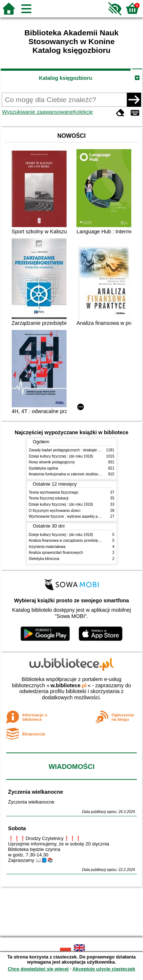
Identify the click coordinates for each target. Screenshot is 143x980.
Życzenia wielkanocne (35, 792)
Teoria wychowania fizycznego (54, 492)
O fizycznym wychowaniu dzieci (55, 511)
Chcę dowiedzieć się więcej (38, 969)
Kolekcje (83, 112)
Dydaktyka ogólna (44, 468)
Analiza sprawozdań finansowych (56, 553)
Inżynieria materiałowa (47, 547)
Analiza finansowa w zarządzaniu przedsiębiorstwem (72, 540)
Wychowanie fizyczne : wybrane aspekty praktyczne (71, 516)
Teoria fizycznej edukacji (49, 498)
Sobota (17, 828)
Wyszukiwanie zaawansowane (37, 112)
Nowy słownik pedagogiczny (52, 462)
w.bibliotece (69, 685)
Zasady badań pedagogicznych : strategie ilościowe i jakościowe (81, 450)
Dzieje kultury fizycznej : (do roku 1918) (61, 456)
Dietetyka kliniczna (44, 559)
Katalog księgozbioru (65, 78)
